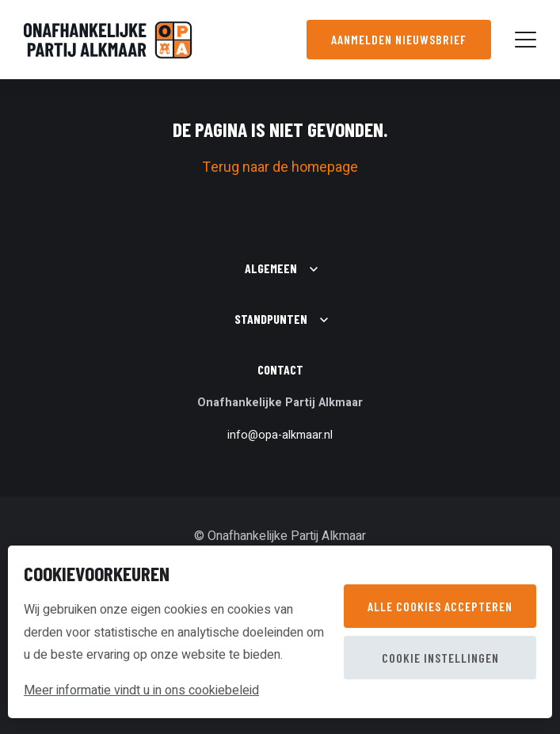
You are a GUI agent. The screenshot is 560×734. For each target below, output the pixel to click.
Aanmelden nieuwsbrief (399, 39)
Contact (280, 369)
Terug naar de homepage (280, 167)
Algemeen (271, 268)
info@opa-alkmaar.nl (280, 435)
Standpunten (271, 319)
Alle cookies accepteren (440, 606)
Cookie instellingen (440, 658)
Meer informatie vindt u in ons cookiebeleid (141, 690)
